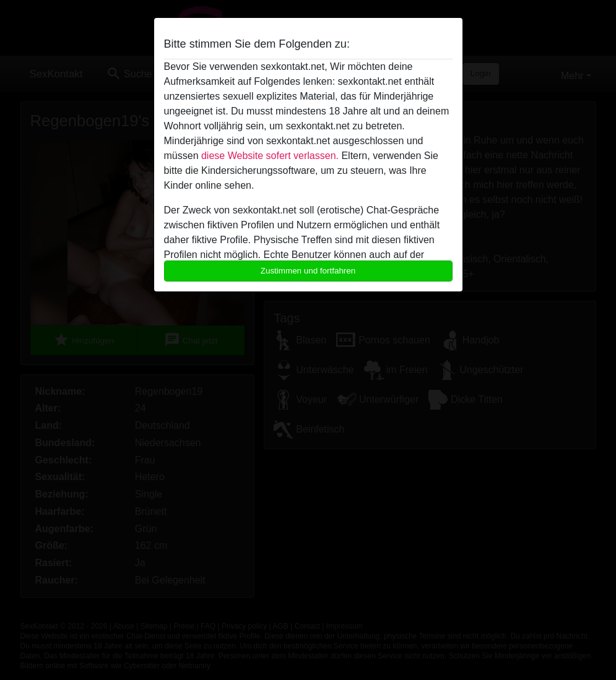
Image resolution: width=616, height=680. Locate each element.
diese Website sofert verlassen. (270, 156)
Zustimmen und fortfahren (308, 271)
